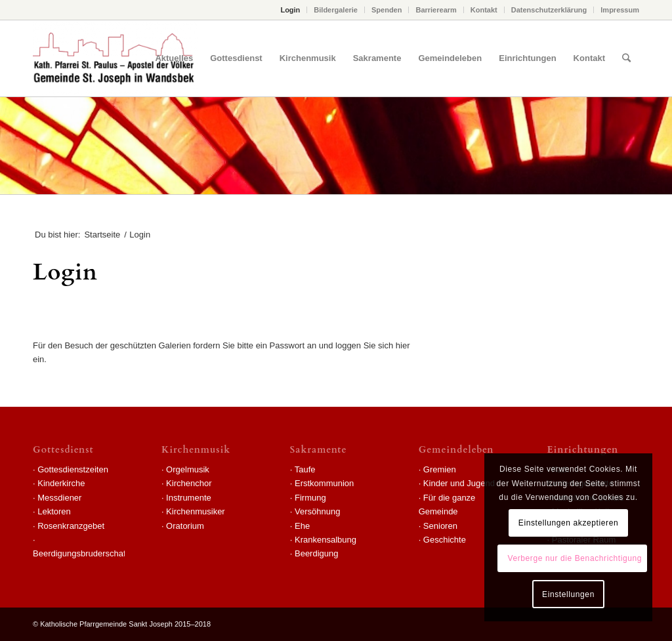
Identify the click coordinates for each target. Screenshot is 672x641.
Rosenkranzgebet (71, 526)
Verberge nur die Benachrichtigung (575, 558)
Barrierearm (436, 10)
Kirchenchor (189, 483)
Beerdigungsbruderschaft (80, 553)
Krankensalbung (325, 540)
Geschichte (445, 540)
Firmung (310, 498)
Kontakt (484, 10)
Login (290, 10)
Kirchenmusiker (196, 511)
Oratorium (185, 526)
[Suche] (626, 58)
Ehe (302, 526)
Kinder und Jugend (459, 483)
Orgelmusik (188, 469)
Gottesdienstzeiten (73, 469)
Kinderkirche (61, 483)
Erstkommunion (324, 483)
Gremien (440, 469)
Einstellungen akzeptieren (568, 523)
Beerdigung (317, 553)
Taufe (305, 469)
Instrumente (189, 498)
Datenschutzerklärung (549, 10)
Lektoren (54, 511)
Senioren (440, 526)
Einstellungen (568, 594)
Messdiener (59, 498)
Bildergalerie (336, 10)
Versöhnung (317, 511)
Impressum (620, 10)
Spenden (387, 10)
